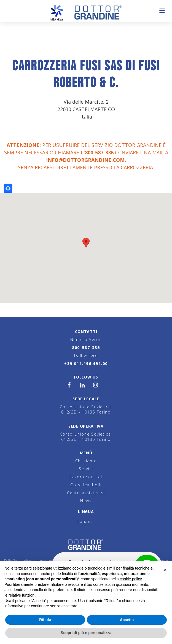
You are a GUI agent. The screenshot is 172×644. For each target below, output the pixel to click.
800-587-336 (86, 348)
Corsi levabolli (86, 485)
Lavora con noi (86, 477)
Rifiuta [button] (45, 620)
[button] (165, 570)
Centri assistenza (86, 493)
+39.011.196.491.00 (86, 363)
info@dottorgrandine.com (85, 160)
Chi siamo (86, 461)
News (86, 501)
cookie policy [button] (131, 579)
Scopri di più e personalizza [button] (86, 633)
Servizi (86, 469)
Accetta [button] (127, 620)
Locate (8, 188)
